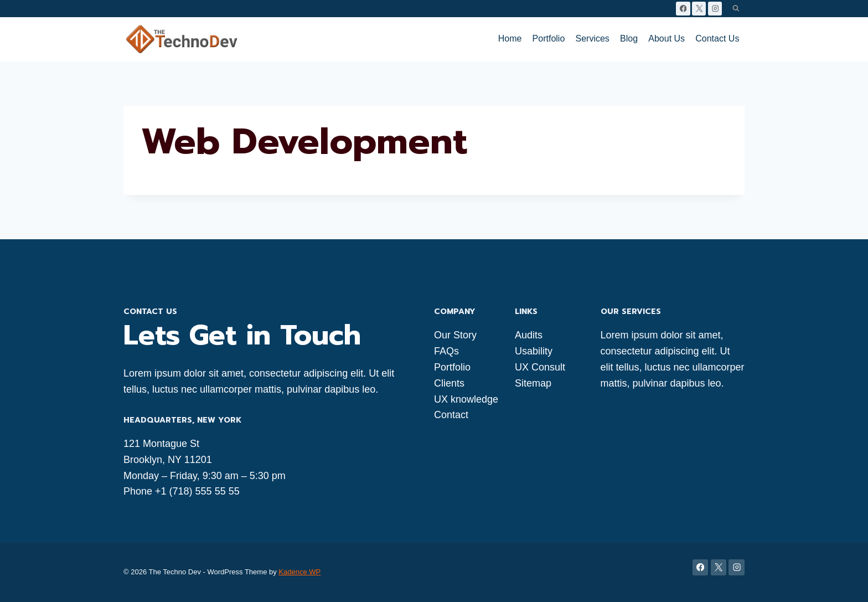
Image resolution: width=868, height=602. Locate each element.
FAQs (446, 351)
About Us (666, 38)
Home (510, 38)
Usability (534, 351)
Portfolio (549, 38)
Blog (629, 38)
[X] (699, 9)
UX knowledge (466, 399)
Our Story (455, 335)
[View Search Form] (736, 9)
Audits (529, 335)
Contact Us (717, 38)
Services (593, 38)
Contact (451, 415)
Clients (449, 383)
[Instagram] (715, 9)
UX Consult (540, 367)
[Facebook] (683, 9)
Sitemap (533, 383)
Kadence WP (299, 572)
